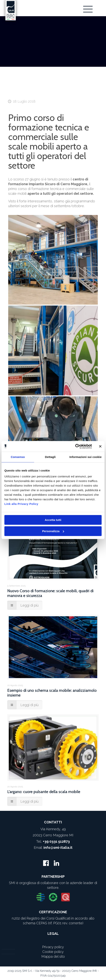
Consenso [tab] (18, 457)
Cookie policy (53, 952)
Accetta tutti (53, 520)
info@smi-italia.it (58, 848)
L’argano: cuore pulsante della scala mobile (44, 792)
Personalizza (53, 531)
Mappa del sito (53, 956)
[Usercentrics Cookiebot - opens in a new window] (75, 446)
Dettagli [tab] (50, 457)
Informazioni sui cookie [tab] (86, 457)
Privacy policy (53, 947)
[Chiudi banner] (100, 446)
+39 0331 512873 (56, 841)
